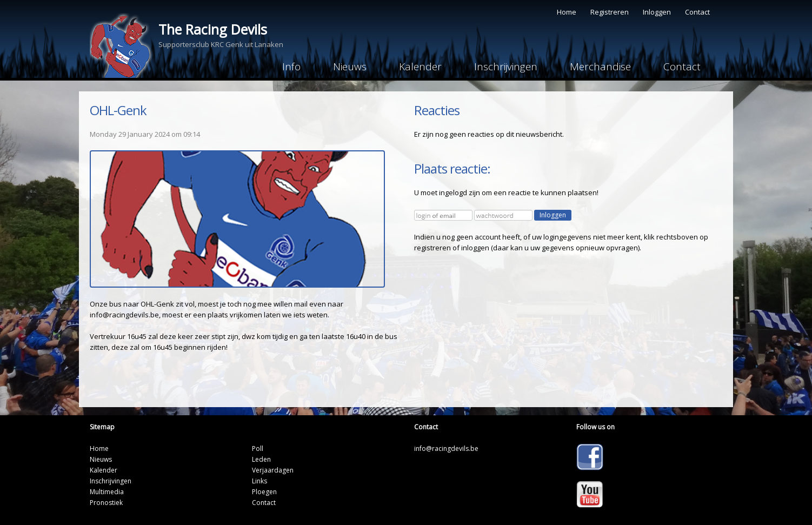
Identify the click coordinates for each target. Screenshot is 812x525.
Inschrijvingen (506, 67)
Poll (258, 448)
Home (567, 12)
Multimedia (107, 492)
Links (259, 481)
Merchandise (600, 67)
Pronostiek (106, 503)
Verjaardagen (273, 470)
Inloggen (657, 12)
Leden (261, 459)
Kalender (420, 67)
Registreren (610, 12)
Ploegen (264, 492)
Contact (697, 12)
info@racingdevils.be (446, 448)
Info (291, 67)
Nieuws (350, 67)
